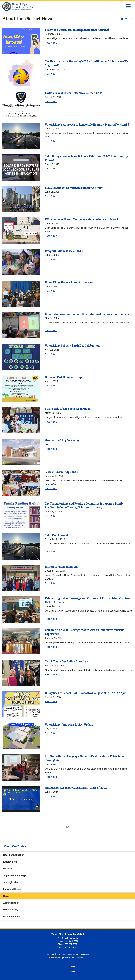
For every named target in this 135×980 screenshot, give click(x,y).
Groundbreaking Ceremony (62, 441)
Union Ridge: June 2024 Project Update (69, 725)
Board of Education (14, 855)
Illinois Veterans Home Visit (62, 567)
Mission (7, 869)
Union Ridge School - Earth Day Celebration (72, 346)
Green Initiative (11, 916)
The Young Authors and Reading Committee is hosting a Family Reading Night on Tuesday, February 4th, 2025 (84, 506)
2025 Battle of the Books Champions (68, 409)
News (6, 896)
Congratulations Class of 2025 (64, 251)
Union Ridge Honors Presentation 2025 (69, 283)
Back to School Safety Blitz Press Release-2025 (74, 93)
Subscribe (128, 19)
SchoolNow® (80, 957)
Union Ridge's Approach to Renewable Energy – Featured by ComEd (87, 125)
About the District (15, 847)
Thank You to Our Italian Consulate (67, 662)
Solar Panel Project (57, 535)
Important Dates (12, 889)
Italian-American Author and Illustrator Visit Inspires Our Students (87, 314)
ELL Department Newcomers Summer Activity (74, 188)
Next (67, 827)
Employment (10, 862)
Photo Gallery (11, 910)
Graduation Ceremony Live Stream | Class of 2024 (76, 788)
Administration (11, 903)
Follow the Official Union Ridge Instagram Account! (77, 30)
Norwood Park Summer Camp (63, 378)
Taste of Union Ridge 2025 (61, 472)
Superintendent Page (15, 875)
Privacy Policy (55, 957)
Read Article (51, 43)
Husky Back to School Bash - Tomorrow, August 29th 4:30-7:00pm (86, 693)
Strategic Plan (11, 882)
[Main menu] (128, 6)
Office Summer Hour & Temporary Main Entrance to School (81, 220)
